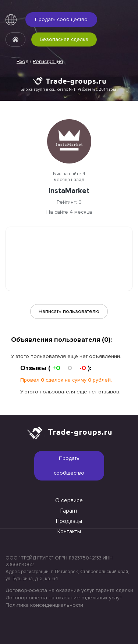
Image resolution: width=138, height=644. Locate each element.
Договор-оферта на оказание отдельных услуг (64, 598)
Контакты (69, 531)
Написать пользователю (69, 311)
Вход (22, 61)
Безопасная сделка (64, 39)
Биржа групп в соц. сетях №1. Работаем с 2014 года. (69, 89)
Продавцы (69, 521)
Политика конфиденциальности (44, 605)
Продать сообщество (61, 19)
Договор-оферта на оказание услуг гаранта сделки (69, 590)
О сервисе (69, 500)
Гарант (69, 511)
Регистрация (48, 61)
